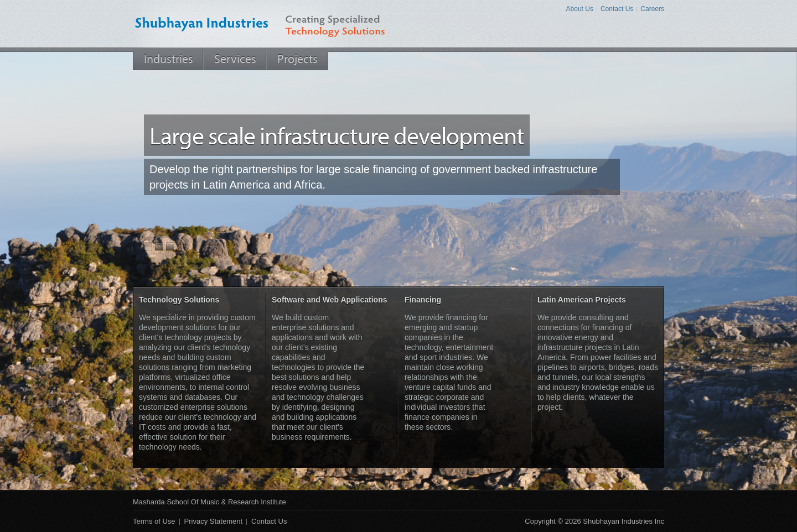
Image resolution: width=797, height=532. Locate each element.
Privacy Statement (214, 521)
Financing (423, 300)
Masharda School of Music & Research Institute (209, 502)
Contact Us (617, 9)
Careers (652, 9)
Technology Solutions (179, 300)
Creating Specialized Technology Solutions (344, 24)
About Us (580, 9)
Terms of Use (154, 521)
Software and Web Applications (329, 300)
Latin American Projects (582, 300)
